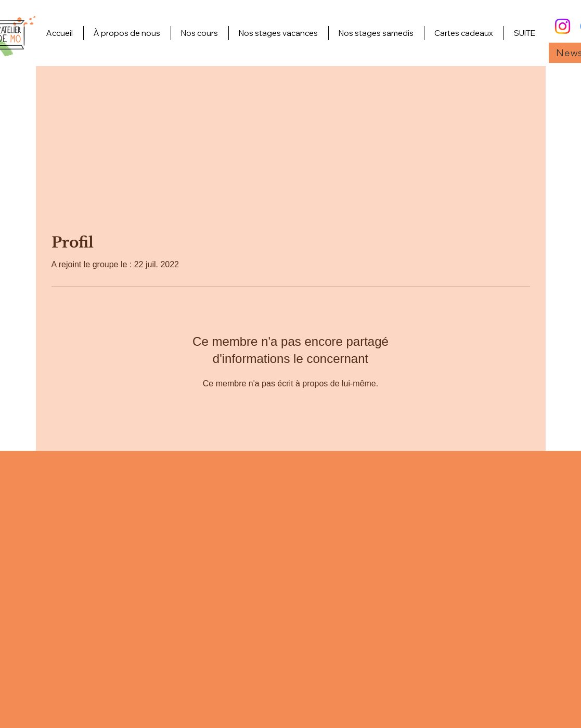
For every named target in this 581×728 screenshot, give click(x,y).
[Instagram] (563, 26)
